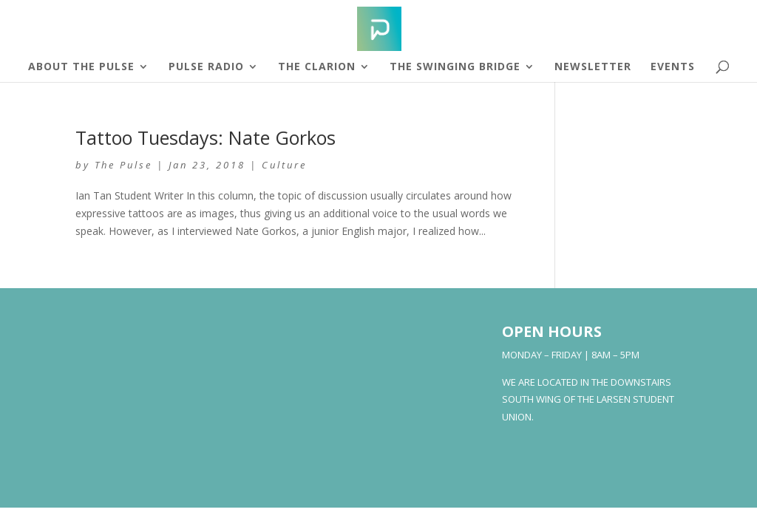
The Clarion (317, 67)
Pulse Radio (206, 67)
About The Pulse (81, 67)
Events (673, 67)
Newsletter (593, 67)
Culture (284, 165)
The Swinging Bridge (455, 67)
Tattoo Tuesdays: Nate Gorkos (206, 137)
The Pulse (123, 165)
